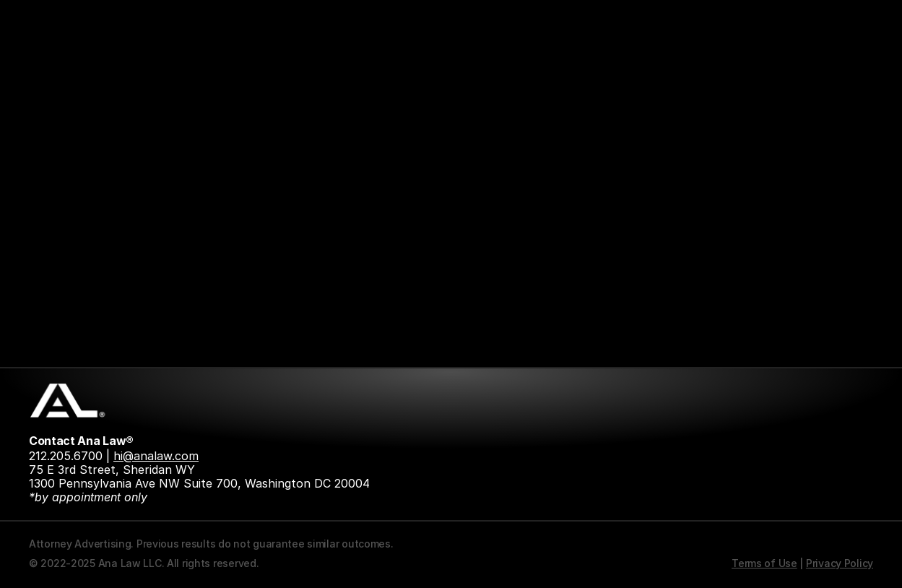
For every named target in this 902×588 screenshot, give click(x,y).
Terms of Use (764, 563)
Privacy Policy (840, 563)
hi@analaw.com (156, 456)
